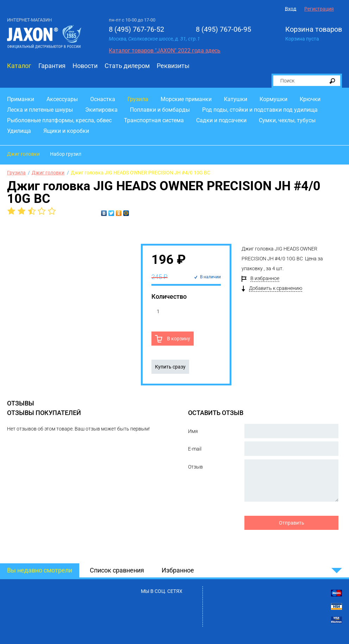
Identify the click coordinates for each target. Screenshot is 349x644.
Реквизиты (173, 66)
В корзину (178, 339)
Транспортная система (154, 120)
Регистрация (319, 9)
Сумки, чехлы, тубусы (287, 120)
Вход (291, 9)
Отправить (292, 523)
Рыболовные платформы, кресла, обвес (59, 120)
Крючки (310, 99)
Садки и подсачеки (221, 120)
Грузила (138, 99)
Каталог (19, 66)
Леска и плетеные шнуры (40, 110)
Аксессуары (62, 99)
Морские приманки (186, 99)
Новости (85, 66)
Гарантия (52, 66)
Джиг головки (23, 154)
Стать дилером (127, 66)
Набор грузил (66, 154)
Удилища (19, 131)
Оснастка (103, 99)
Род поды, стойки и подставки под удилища (260, 110)
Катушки (236, 99)
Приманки (21, 99)
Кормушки (273, 99)
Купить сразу (170, 367)
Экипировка (101, 110)
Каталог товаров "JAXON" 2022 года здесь (165, 51)
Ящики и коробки (66, 131)
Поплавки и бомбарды (160, 110)
